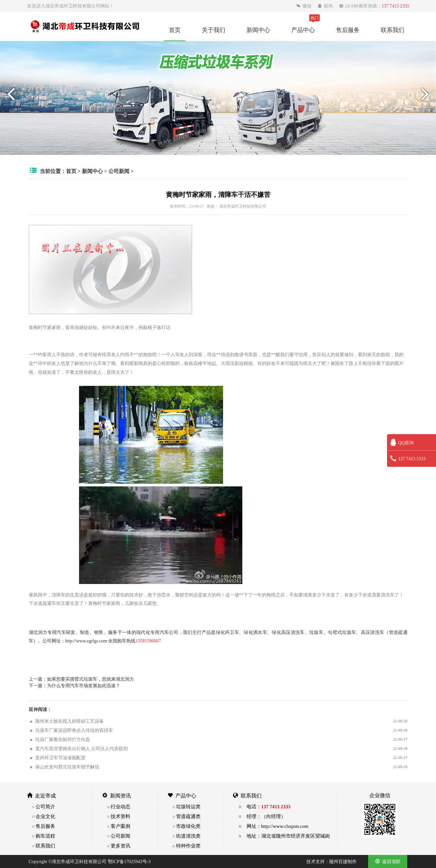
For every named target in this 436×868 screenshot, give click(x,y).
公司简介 (45, 806)
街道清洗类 (188, 836)
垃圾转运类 (188, 806)
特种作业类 (188, 846)
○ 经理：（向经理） (262, 816)
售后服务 (348, 30)
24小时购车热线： (374, 6)
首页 (175, 30)
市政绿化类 (188, 826)
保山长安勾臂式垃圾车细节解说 (67, 767)
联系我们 (393, 30)
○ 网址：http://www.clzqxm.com (274, 826)
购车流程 (45, 836)
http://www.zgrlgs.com (86, 641)
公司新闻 (119, 171)
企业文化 (45, 816)
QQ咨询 (402, 443)
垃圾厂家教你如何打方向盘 (63, 739)
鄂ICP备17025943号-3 (129, 861)
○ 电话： (265, 806)
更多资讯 (121, 846)
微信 (305, 6)
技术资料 (121, 816)
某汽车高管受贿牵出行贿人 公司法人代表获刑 (82, 749)
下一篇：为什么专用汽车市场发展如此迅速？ (74, 686)
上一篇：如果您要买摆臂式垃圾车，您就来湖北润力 (81, 679)
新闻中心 (258, 30)
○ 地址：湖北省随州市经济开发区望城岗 (284, 836)
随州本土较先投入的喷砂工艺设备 (70, 721)
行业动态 (121, 806)
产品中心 (303, 30)
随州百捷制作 (343, 861)
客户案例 (121, 826)
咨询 (326, 6)
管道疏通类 (188, 816)
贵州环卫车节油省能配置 (60, 758)
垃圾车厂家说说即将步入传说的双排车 (74, 730)
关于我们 (214, 30)
